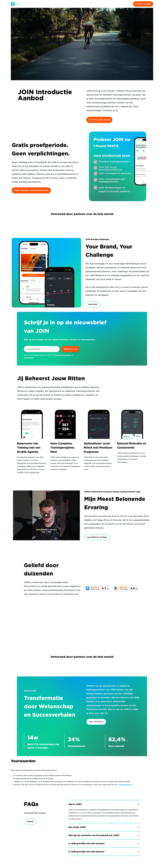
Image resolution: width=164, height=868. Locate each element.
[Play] (46, 515)
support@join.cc (125, 785)
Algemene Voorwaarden (63, 355)
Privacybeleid (29, 358)
